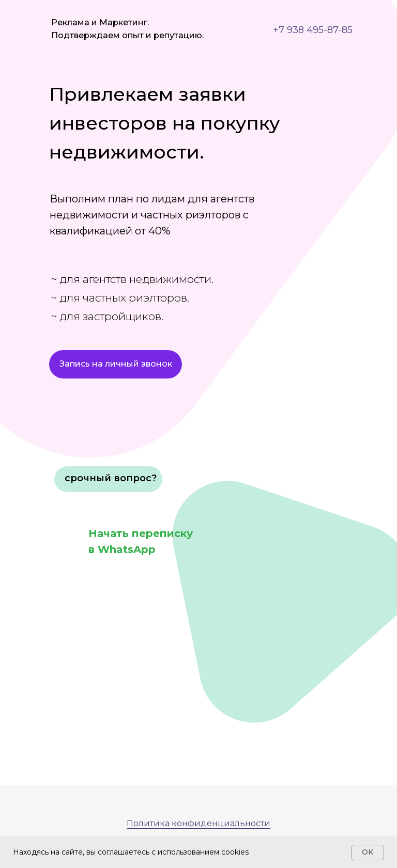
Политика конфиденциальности (198, 823)
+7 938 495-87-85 (313, 30)
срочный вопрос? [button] (111, 478)
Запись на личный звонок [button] (116, 364)
